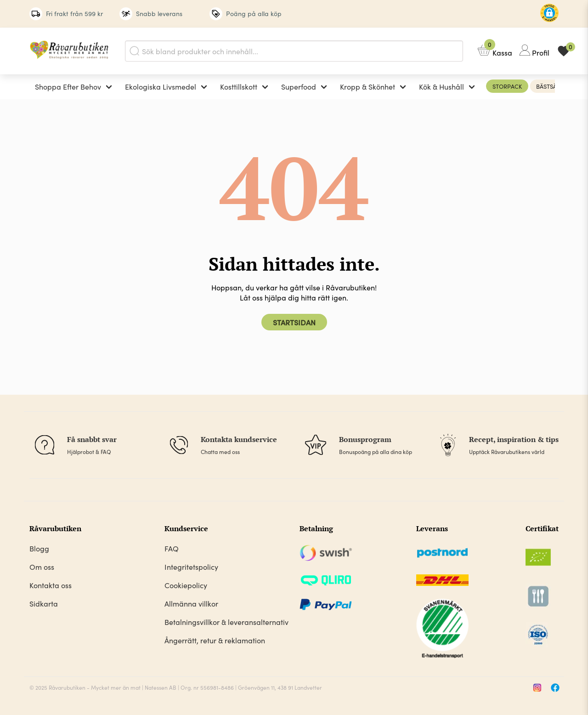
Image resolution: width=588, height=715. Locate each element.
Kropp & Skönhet (367, 86)
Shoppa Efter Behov (68, 86)
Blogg (39, 548)
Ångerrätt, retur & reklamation (215, 640)
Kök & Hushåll (441, 86)
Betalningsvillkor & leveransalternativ (226, 622)
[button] (549, 14)
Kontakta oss (51, 585)
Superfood (299, 86)
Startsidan (294, 322)
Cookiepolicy (186, 585)
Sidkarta (44, 603)
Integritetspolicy (191, 567)
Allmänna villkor (191, 603)
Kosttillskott (239, 86)
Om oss (42, 567)
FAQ (172, 548)
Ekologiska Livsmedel (161, 86)
